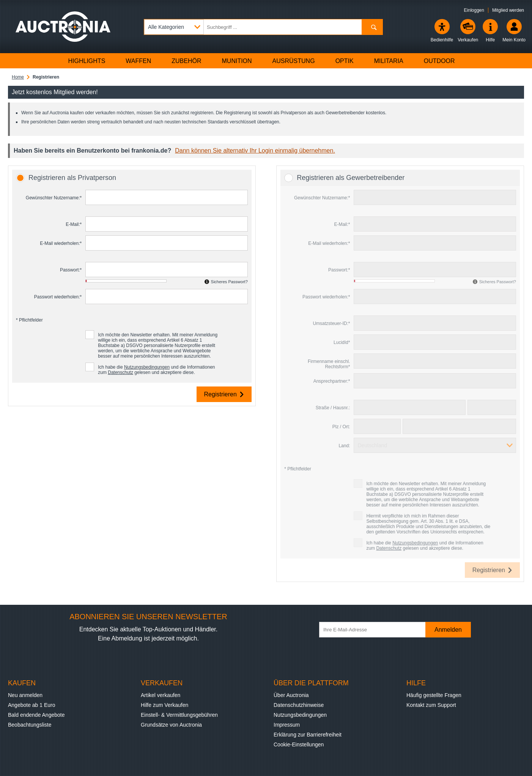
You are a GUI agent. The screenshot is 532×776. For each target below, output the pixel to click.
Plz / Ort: (341, 427)
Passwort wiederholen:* (58, 297)
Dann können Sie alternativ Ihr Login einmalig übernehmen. (255, 151)
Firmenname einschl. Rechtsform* (329, 364)
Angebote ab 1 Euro (32, 705)
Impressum (287, 725)
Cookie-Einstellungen (299, 744)
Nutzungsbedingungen (147, 367)
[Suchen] (372, 27)
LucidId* (342, 342)
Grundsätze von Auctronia (171, 725)
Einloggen (474, 10)
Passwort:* (71, 270)
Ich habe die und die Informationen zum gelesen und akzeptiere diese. (156, 370)
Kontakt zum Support (431, 705)
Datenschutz (120, 372)
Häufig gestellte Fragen (434, 695)
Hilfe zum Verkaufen (164, 705)
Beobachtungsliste (30, 725)
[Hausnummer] (492, 407)
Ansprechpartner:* (332, 381)
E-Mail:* (74, 224)
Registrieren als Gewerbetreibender (351, 178)
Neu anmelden (25, 695)
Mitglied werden (508, 10)
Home (18, 77)
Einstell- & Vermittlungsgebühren (179, 715)
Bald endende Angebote (36, 715)
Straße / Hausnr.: (333, 408)
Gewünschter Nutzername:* (54, 198)
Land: (344, 446)
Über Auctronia (291, 695)
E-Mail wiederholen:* (61, 243)
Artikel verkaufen (161, 695)
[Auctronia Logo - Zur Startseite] (63, 27)
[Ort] (459, 426)
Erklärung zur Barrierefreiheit (308, 735)
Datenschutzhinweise (299, 705)
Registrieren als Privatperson (72, 178)
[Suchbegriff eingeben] (263, 27)
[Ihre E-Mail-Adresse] (376, 630)
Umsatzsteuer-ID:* (331, 323)
